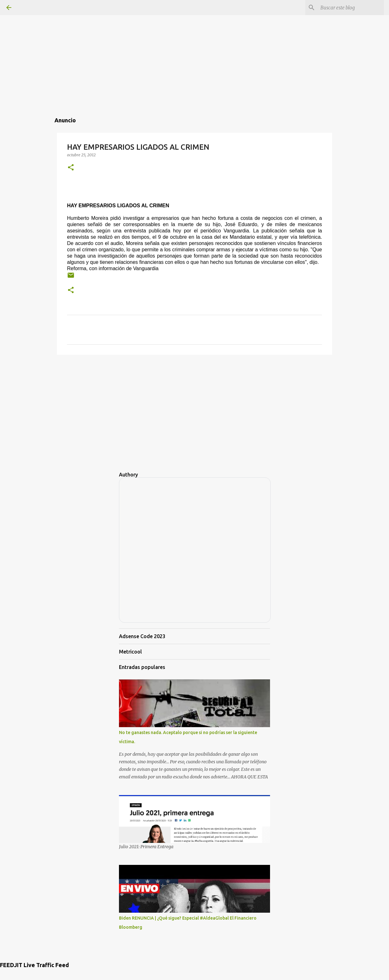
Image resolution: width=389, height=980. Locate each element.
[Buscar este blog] (351, 8)
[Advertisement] (194, 44)
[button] (71, 168)
